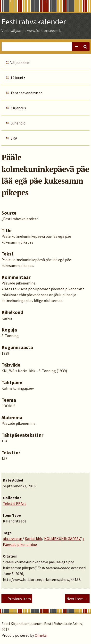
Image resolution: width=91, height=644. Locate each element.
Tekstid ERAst (15, 503)
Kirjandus (18, 108)
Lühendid (18, 123)
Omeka (41, 635)
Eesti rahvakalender (34, 22)
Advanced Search (76, 47)
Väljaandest (20, 63)
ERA (14, 138)
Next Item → (77, 599)
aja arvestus (13, 539)
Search (85, 47)
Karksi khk (33, 539)
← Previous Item (17, 599)
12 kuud (17, 78)
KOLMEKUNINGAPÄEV (62, 539)
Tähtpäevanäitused (26, 93)
